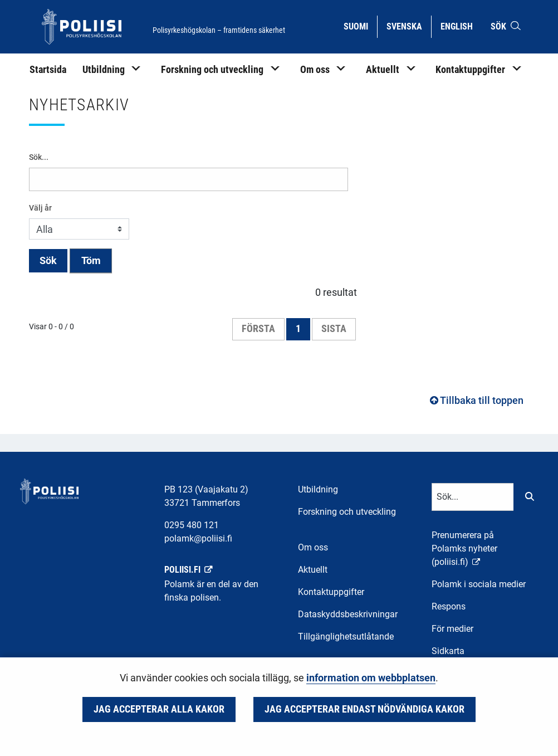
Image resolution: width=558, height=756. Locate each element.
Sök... (39, 157)
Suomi (360, 26)
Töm (91, 261)
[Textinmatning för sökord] (473, 497)
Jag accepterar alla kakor (159, 709)
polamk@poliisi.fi (198, 538)
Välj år (40, 208)
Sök (48, 261)
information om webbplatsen (371, 678)
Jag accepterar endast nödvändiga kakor (364, 709)
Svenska (408, 26)
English (461, 26)
